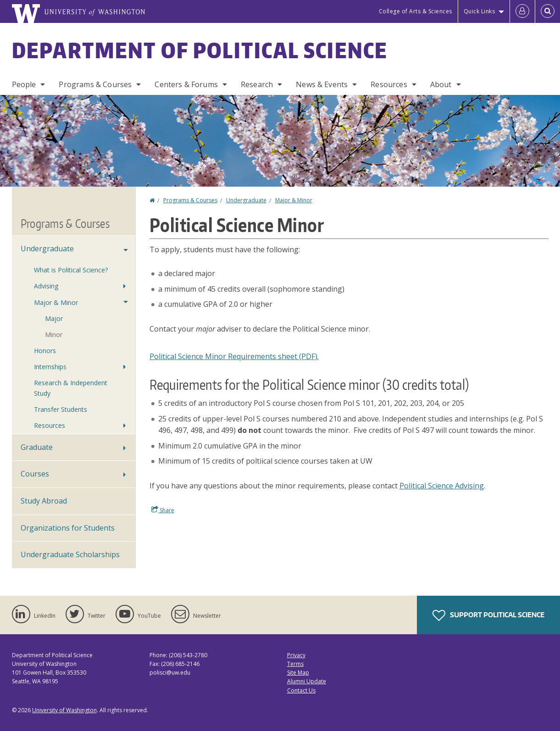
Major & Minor (294, 200)
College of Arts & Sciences (416, 11)
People (24, 84)
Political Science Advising (442, 486)
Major (54, 318)
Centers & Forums (186, 84)
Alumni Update (307, 681)
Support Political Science (488, 615)
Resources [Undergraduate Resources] (50, 425)
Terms (295, 664)
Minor (54, 335)
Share (163, 510)
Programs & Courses (95, 84)
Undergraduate (246, 200)
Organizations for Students (68, 528)
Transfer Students (61, 409)
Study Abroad (44, 501)
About (441, 84)
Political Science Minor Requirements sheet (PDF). (234, 356)
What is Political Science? (71, 270)
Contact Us (301, 690)
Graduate (37, 447)
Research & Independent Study (71, 388)
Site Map (298, 673)
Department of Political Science (200, 50)
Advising (46, 286)
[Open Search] (548, 11)
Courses (35, 474)
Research (257, 84)
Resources (389, 84)
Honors (45, 351)
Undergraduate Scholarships (70, 554)
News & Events (322, 84)
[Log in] (522, 11)
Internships (50, 367)
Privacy (296, 655)
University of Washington (64, 710)
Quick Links (480, 11)
